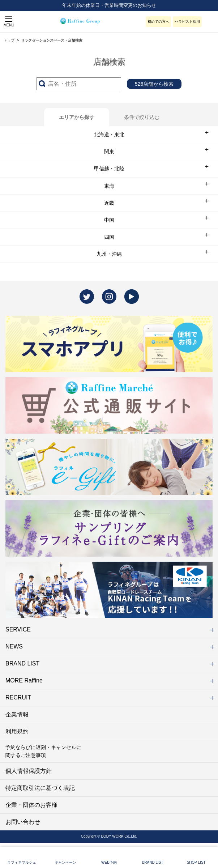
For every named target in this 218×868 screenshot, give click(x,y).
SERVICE (110, 629)
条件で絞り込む (142, 117)
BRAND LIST (110, 663)
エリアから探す (77, 117)
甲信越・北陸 (109, 169)
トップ (9, 40)
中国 (109, 220)
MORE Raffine (110, 680)
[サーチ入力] (79, 84)
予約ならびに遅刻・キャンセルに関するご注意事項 (43, 751)
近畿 (109, 203)
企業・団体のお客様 (31, 805)
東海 (109, 186)
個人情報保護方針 (29, 771)
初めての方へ (158, 22)
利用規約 (17, 731)
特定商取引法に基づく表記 (40, 788)
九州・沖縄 (109, 254)
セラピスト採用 (187, 22)
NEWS (110, 646)
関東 (109, 152)
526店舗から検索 (154, 84)
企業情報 (17, 714)
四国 (109, 237)
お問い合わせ (23, 822)
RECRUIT (110, 697)
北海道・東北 (109, 135)
